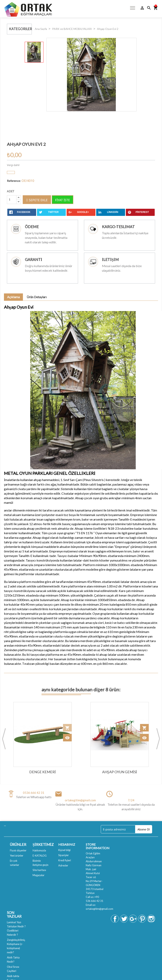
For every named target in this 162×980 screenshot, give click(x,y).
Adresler (63, 865)
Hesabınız (67, 844)
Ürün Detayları (37, 297)
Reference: (14, 181)
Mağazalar (39, 875)
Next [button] (158, 739)
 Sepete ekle (37, 200)
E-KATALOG (40, 856)
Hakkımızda (39, 850)
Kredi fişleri (65, 860)
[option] (42, 739)
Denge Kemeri (43, 772)
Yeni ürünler (17, 856)
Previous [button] (4, 739)
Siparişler (64, 855)
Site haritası (39, 870)
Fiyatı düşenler (18, 850)
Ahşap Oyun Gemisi (120, 772)
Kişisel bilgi (64, 850)
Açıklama (13, 297)
